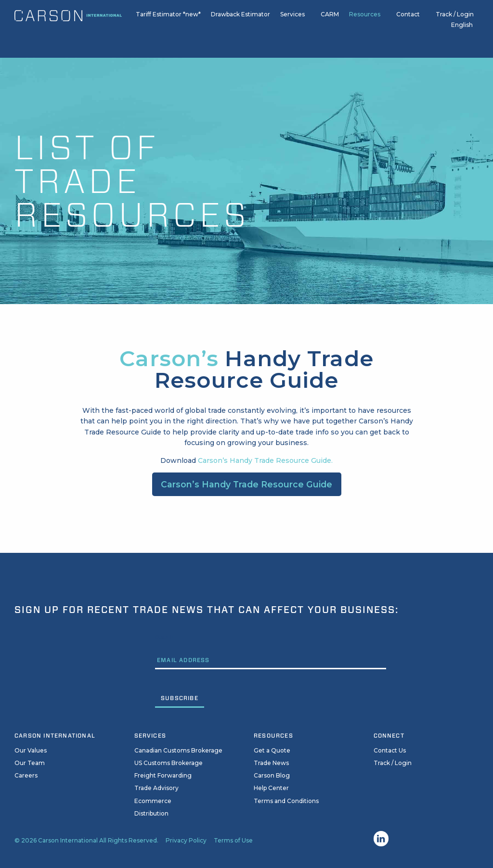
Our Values (31, 750)
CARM (330, 19)
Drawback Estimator (240, 19)
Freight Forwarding (163, 775)
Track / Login (455, 19)
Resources (365, 19)
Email (165, 637)
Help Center (271, 788)
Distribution (151, 813)
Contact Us (390, 750)
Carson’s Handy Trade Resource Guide (246, 484)
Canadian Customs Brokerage (178, 750)
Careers (26, 775)
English (462, 30)
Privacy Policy (186, 840)
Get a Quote (272, 750)
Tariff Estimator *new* (168, 19)
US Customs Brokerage (169, 763)
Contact (408, 19)
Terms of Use (233, 840)
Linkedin (381, 839)
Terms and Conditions (286, 801)
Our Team (30, 763)
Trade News (271, 763)
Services (292, 19)
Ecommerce (153, 801)
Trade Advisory (156, 788)
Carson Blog (272, 775)
